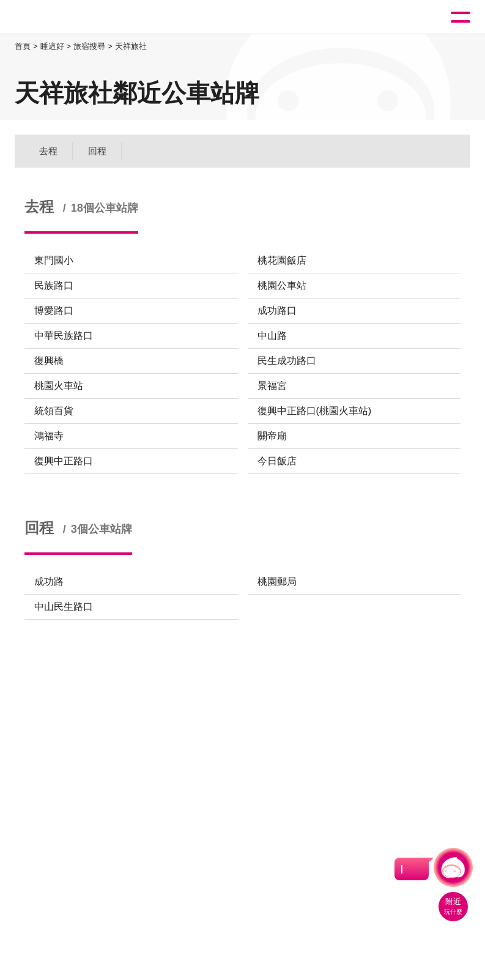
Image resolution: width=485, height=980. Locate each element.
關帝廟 (272, 436)
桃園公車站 (282, 285)
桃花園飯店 (282, 260)
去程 (48, 151)
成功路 (49, 581)
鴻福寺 (49, 436)
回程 (97, 151)
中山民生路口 (64, 607)
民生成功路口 (287, 361)
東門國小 (54, 260)
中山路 (272, 336)
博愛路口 (54, 310)
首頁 (23, 46)
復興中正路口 (64, 461)
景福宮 (272, 386)
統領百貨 (54, 411)
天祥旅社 (131, 46)
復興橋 (49, 361)
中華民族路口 (64, 336)
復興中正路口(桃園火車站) (315, 411)
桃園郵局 (277, 581)
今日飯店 (277, 461)
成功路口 (277, 310)
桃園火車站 (59, 386)
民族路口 (54, 285)
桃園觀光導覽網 (60, 17)
